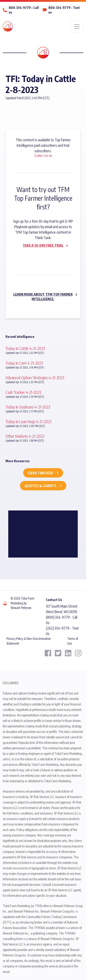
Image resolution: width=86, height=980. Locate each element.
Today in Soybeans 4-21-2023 (28, 407)
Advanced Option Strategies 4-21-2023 (35, 378)
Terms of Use (73, 641)
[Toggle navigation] (77, 27)
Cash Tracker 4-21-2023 (23, 392)
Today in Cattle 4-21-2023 (25, 348)
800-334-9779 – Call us (24, 10)
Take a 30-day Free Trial (43, 245)
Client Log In (43, 156)
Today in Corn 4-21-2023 (24, 363)
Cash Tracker (40, 473)
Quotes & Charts (40, 486)
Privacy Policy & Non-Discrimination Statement (29, 641)
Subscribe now (40, 255)
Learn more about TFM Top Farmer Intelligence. (43, 297)
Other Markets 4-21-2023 (25, 436)
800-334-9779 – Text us (64, 10)
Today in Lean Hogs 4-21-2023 (29, 421)
